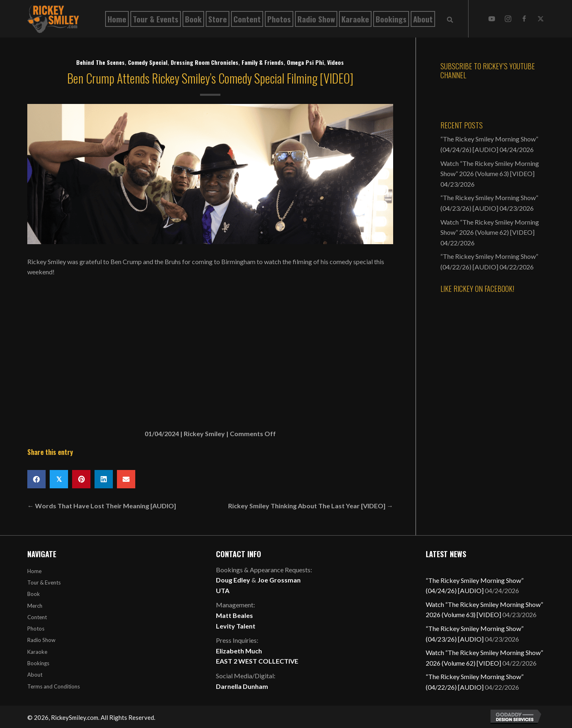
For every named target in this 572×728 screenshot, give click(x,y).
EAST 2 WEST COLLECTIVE (257, 661)
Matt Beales (234, 615)
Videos (335, 62)
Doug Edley (233, 580)
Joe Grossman (279, 580)
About (35, 675)
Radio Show (41, 640)
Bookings (38, 663)
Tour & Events (44, 582)
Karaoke (37, 652)
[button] (492, 19)
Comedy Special (148, 62)
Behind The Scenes (100, 62)
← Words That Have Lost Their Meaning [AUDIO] (102, 506)
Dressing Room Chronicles (205, 62)
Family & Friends (263, 62)
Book (34, 594)
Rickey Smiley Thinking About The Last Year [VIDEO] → (311, 506)
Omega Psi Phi (305, 62)
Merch (35, 606)
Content (37, 617)
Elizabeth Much (239, 651)
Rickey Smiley (204, 433)
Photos (36, 629)
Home (34, 571)
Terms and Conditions (54, 686)
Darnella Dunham (242, 686)
